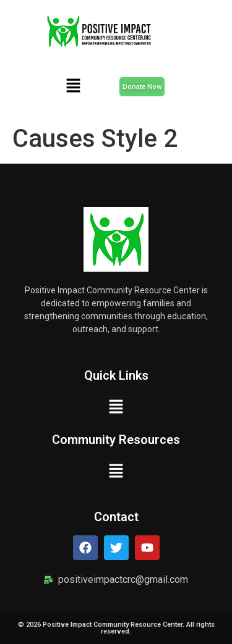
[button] (73, 86)
